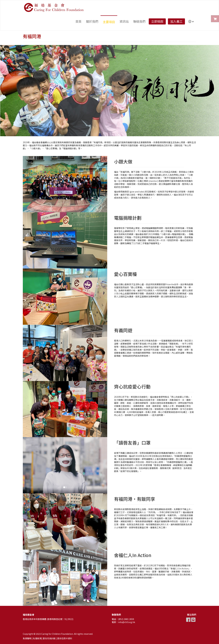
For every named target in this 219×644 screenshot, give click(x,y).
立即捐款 (157, 21)
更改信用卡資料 (65, 638)
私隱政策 (37, 638)
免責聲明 (27, 638)
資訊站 (124, 21)
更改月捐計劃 (49, 638)
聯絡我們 (139, 21)
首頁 (78, 21)
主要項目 (109, 22)
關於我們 (92, 21)
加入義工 (176, 21)
